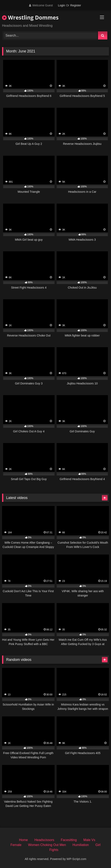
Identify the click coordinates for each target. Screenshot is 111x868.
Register (76, 5)
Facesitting (69, 840)
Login (61, 5)
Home (24, 840)
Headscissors (44, 840)
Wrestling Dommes (30, 17)
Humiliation (81, 845)
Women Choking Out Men (47, 845)
